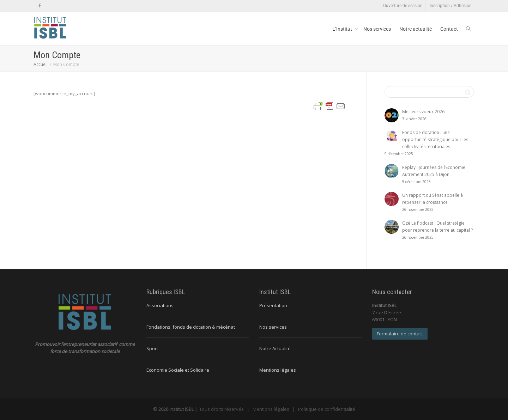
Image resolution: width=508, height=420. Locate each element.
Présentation (273, 305)
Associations (160, 305)
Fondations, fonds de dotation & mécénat (191, 327)
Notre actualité (416, 29)
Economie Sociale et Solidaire (178, 370)
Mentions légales (278, 370)
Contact (449, 29)
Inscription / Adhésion (451, 6)
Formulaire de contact (400, 334)
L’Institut (343, 29)
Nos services (377, 29)
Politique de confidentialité (327, 409)
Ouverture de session (403, 6)
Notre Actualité (275, 348)
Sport (152, 348)
